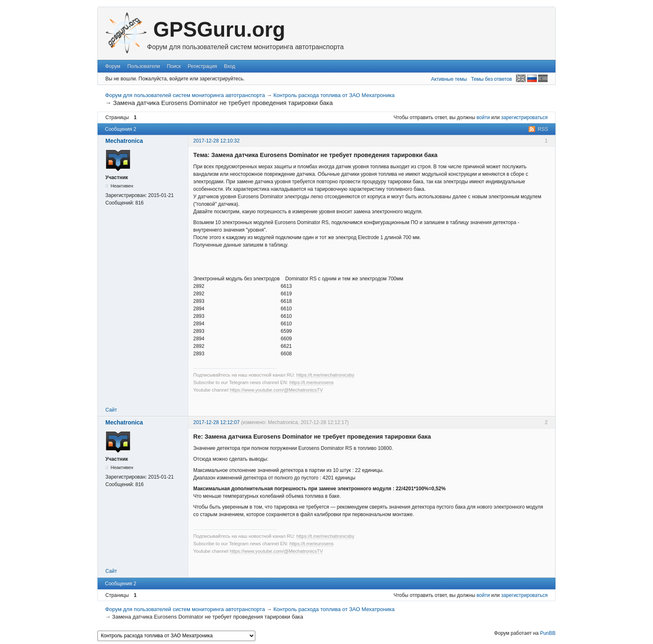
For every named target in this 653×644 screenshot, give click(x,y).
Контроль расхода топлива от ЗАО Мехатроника (334, 95)
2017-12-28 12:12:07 (216, 422)
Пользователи (144, 66)
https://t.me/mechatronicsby (325, 375)
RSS (543, 129)
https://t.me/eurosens (312, 382)
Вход (230, 66)
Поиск (174, 66)
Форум (112, 66)
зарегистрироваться (524, 117)
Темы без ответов (491, 79)
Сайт (111, 410)
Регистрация (202, 66)
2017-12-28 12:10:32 (216, 141)
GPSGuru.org (219, 30)
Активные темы (449, 79)
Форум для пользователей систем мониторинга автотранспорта (185, 95)
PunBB (548, 633)
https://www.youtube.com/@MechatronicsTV (277, 390)
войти (483, 117)
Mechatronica (124, 141)
